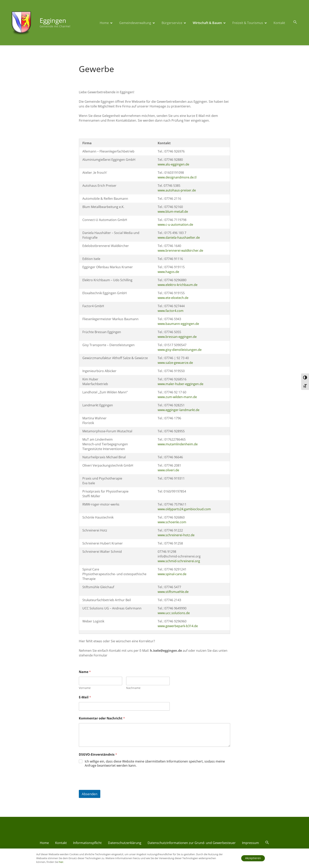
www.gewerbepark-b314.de (178, 626)
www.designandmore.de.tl (177, 177)
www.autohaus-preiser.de (177, 190)
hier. (61, 862)
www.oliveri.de (168, 470)
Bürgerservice (172, 23)
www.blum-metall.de (173, 212)
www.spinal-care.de (172, 574)
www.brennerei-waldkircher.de (180, 251)
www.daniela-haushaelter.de (179, 238)
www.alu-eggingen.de (173, 164)
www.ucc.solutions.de (174, 613)
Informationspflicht (87, 843)
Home (104, 23)
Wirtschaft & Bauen (207, 23)
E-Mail (85, 697)
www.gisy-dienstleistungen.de (180, 350)
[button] (295, 22)
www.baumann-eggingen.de (178, 324)
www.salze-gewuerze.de (175, 363)
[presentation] (109, 787)
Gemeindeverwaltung (135, 23)
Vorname (85, 688)
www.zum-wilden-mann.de (177, 397)
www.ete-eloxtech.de (173, 298)
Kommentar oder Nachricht (102, 718)
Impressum (250, 843)
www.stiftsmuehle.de (173, 592)
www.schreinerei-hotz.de (176, 535)
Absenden (90, 794)
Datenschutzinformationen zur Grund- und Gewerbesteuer (192, 843)
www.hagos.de (168, 272)
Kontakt (279, 23)
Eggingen (53, 20)
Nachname (133, 688)
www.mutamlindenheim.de (178, 444)
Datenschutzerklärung (125, 843)
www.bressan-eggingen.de (177, 337)
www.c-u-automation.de (175, 225)
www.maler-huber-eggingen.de (181, 384)
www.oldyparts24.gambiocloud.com (184, 509)
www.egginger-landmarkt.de (179, 410)
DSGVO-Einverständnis (98, 755)
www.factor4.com (171, 311)
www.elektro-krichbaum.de (178, 285)
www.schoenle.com (172, 522)
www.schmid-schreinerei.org (179, 561)
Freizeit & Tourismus (248, 23)
